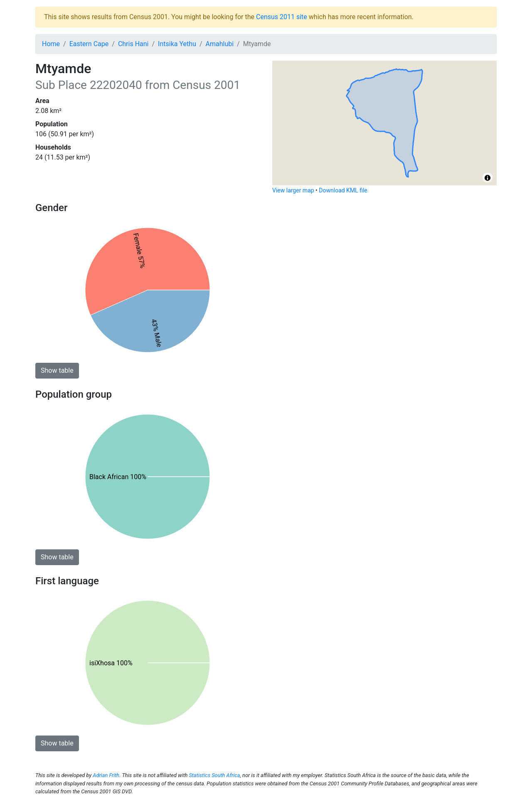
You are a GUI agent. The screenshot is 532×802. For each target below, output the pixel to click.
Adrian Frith (106, 775)
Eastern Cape (89, 44)
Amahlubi (220, 44)
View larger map (293, 190)
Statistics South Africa (214, 775)
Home (51, 44)
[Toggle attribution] (488, 178)
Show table (57, 370)
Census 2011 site (282, 17)
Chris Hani (133, 44)
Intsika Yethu (177, 44)
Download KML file (343, 190)
